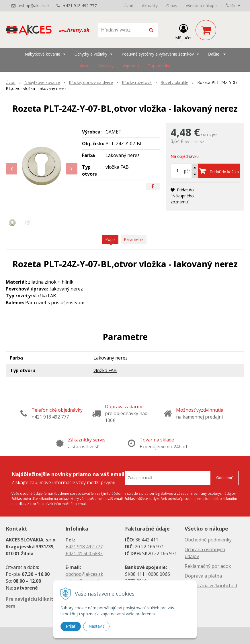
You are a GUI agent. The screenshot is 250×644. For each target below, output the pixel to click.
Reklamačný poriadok (208, 566)
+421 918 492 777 (80, 6)
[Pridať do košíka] (219, 171)
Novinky (106, 66)
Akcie (85, 66)
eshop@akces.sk (34, 6)
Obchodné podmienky (208, 540)
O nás (172, 6)
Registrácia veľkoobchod (211, 586)
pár (187, 171)
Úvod (128, 6)
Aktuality (150, 6)
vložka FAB (105, 370)
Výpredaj (131, 66)
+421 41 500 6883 (84, 553)
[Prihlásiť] (183, 31)
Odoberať (224, 478)
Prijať (71, 626)
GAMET (114, 132)
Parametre (134, 239)
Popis (110, 239)
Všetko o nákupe (201, 6)
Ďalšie (233, 6)
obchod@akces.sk (84, 574)
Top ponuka (159, 66)
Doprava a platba (203, 576)
